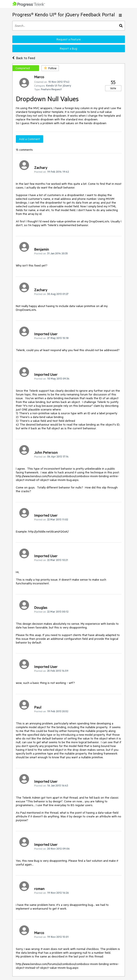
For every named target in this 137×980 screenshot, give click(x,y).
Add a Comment (30, 139)
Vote (113, 88)
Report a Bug (68, 48)
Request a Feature (69, 39)
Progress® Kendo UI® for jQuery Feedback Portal (64, 15)
